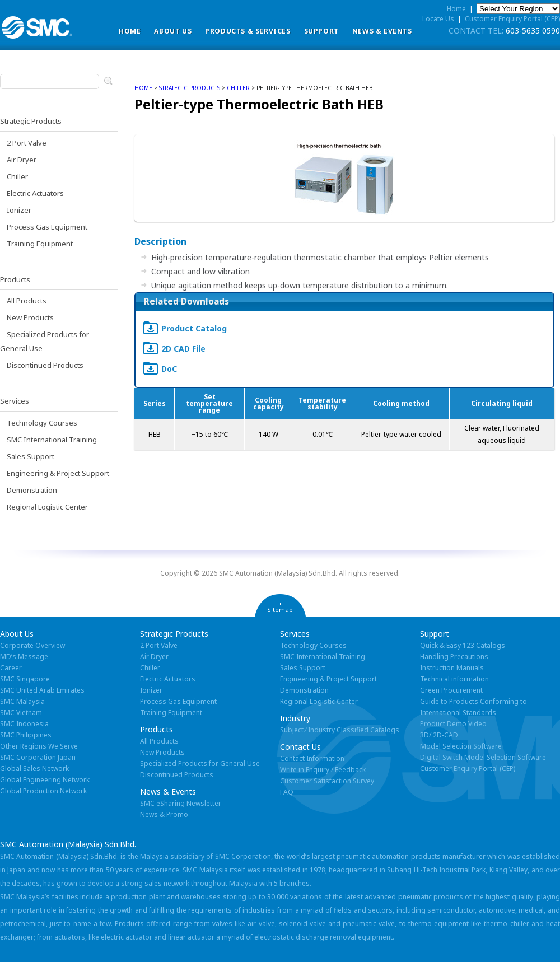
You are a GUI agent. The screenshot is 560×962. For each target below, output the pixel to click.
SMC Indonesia (24, 724)
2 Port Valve (27, 143)
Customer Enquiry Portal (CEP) (512, 19)
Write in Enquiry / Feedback (323, 770)
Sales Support (31, 456)
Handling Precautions (454, 657)
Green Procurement (451, 690)
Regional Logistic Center (47, 507)
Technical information (454, 679)
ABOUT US (173, 31)
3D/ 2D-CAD (439, 735)
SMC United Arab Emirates (42, 690)
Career (11, 668)
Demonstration (32, 490)
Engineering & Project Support (58, 473)
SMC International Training (52, 440)
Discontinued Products (45, 365)
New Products (30, 317)
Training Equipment (40, 244)
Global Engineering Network (45, 780)
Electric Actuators (35, 193)
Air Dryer (22, 160)
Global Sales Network (34, 769)
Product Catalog (194, 328)
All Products (27, 301)
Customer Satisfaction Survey (327, 781)
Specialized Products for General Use (200, 763)
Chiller (17, 176)
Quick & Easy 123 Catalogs (463, 645)
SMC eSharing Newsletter (181, 803)
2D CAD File (183, 349)
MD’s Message (24, 657)
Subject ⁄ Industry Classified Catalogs (340, 730)
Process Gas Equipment (47, 227)
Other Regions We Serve (39, 746)
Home (130, 31)
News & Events (382, 31)
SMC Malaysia (22, 701)
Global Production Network (43, 791)
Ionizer (19, 210)
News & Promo (164, 814)
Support (321, 31)
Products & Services (248, 31)
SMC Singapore (25, 679)
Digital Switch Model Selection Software (483, 757)
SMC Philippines (26, 735)
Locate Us (438, 19)
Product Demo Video (453, 724)
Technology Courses (42, 423)
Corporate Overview (32, 645)
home (143, 88)
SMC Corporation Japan (38, 757)
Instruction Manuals (452, 668)
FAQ (287, 792)
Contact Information (312, 758)
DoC (169, 369)
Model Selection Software (461, 746)
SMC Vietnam (21, 713)
